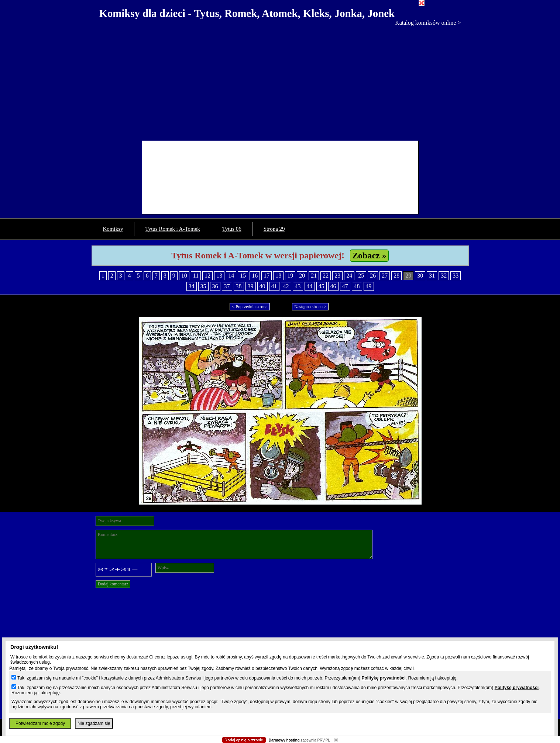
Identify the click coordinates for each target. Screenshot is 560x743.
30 (420, 276)
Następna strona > (310, 307)
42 (286, 286)
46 (333, 286)
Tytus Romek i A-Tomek (173, 229)
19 (290, 276)
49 (369, 286)
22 (326, 276)
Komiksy (113, 229)
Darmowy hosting (284, 740)
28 (396, 276)
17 (267, 276)
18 (278, 276)
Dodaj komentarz (113, 584)
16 (255, 276)
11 (196, 276)
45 (322, 286)
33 (456, 276)
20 (302, 276)
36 (215, 286)
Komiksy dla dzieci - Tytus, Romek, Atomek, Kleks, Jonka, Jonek (247, 13)
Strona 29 (274, 229)
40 (262, 286)
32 (444, 276)
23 (337, 276)
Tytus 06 (232, 229)
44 (310, 286)
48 (357, 286)
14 (231, 276)
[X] (336, 740)
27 (385, 276)
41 (274, 286)
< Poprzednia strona (250, 307)
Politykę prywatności (383, 678)
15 (243, 276)
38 (239, 286)
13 (219, 276)
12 (207, 276)
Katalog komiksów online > (428, 23)
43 (298, 286)
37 (227, 286)
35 (203, 286)
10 (184, 276)
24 (349, 276)
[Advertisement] (280, 82)
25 (361, 276)
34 (192, 286)
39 (251, 286)
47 (345, 286)
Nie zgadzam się (94, 723)
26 (373, 276)
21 (314, 276)
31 (432, 276)
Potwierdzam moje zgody (40, 723)
